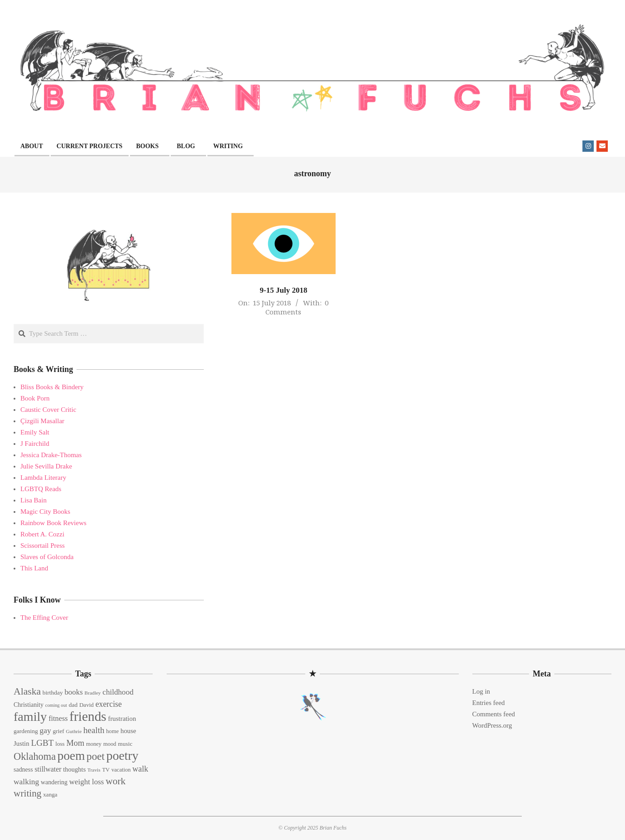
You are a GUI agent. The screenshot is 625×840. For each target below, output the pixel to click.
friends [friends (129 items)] (88, 716)
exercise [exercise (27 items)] (109, 704)
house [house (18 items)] (128, 731)
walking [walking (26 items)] (26, 782)
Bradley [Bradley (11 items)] (93, 693)
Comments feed (494, 714)
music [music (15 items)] (125, 744)
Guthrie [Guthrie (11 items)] (74, 731)
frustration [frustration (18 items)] (122, 719)
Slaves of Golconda (47, 557)
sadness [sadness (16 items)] (23, 770)
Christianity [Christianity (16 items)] (29, 705)
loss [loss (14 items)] (60, 744)
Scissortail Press (43, 546)
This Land (34, 568)
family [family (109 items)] (30, 717)
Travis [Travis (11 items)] (94, 770)
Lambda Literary (43, 478)
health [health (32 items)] (94, 730)
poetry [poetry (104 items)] (123, 756)
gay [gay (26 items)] (45, 730)
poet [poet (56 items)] (96, 756)
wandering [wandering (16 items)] (54, 782)
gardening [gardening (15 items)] (26, 731)
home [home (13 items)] (112, 731)
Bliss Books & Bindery (52, 387)
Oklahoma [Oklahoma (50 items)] (35, 756)
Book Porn (35, 398)
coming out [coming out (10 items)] (56, 705)
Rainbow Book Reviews (53, 523)
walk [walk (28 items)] (140, 769)
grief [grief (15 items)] (58, 731)
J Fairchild (35, 444)
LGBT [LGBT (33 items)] (42, 743)
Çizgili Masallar (42, 421)
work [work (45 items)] (115, 781)
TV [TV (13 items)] (106, 770)
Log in (481, 691)
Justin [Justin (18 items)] (22, 743)
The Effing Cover (44, 618)
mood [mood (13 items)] (110, 744)
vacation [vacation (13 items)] (121, 770)
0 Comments (297, 307)
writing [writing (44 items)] (28, 793)
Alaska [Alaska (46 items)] (27, 691)
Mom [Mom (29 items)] (75, 743)
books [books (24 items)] (73, 692)
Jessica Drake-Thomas (51, 455)
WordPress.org (492, 725)
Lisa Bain (34, 500)
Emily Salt (35, 432)
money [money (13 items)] (94, 744)
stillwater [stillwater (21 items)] (48, 769)
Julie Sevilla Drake (46, 466)
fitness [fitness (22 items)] (58, 719)
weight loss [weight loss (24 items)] (87, 782)
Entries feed (489, 703)
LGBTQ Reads (41, 489)
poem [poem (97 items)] (71, 756)
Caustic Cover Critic (48, 410)
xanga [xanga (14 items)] (50, 794)
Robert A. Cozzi (42, 534)
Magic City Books (45, 512)
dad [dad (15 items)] (73, 705)
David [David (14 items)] (87, 705)
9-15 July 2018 (284, 290)
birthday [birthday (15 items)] (53, 693)
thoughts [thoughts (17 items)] (74, 769)
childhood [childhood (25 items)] (118, 692)
